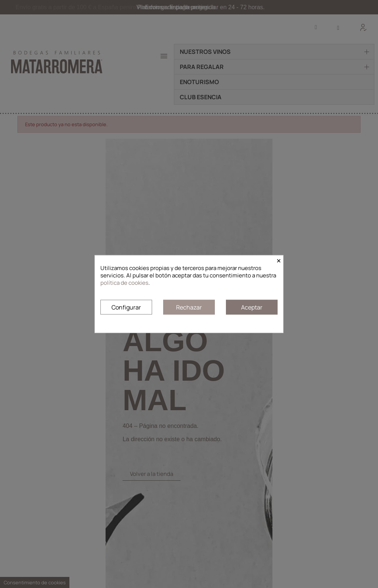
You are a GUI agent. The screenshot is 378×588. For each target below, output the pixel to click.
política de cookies (124, 283)
